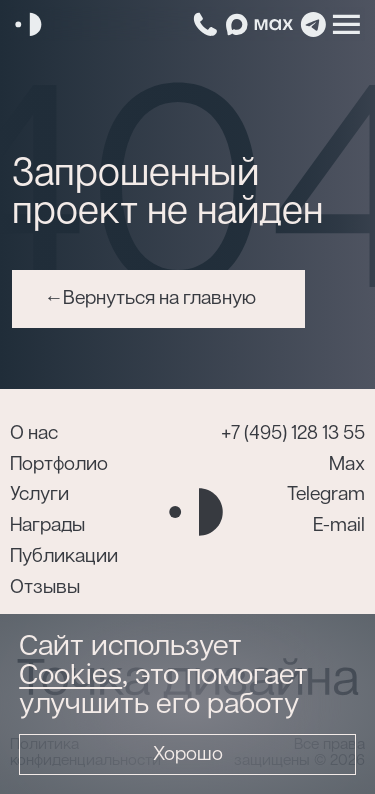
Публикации (64, 556)
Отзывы (45, 587)
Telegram (326, 494)
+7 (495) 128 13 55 (293, 433)
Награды (47, 525)
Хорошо (188, 754)
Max (347, 464)
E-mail (339, 525)
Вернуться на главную (159, 298)
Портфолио (59, 464)
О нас (34, 433)
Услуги (39, 494)
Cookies (70, 675)
